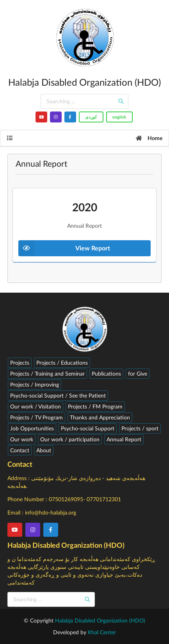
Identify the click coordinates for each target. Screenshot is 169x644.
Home (149, 138)
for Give (138, 373)
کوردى (91, 117)
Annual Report (124, 439)
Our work (22, 439)
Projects (20, 362)
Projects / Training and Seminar (47, 373)
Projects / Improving (35, 384)
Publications (106, 373)
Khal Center (102, 632)
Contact (20, 450)
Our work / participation (70, 439)
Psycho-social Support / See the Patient (58, 395)
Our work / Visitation (36, 406)
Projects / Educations (62, 362)
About (44, 450)
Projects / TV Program (36, 417)
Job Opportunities (32, 428)
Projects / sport (140, 428)
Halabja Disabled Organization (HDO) (100, 620)
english (119, 117)
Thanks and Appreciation (100, 417)
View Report (64, 248)
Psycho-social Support (88, 428)
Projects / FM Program (95, 406)
